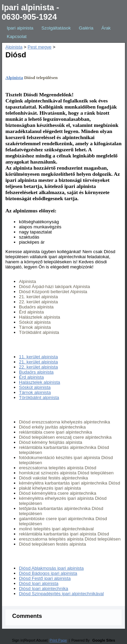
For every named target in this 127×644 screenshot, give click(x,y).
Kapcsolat (17, 36)
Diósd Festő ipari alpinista (45, 578)
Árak (106, 28)
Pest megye (40, 47)
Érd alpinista (31, 377)
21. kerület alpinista (38, 362)
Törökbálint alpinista (39, 397)
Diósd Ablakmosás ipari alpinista (51, 568)
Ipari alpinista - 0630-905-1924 (30, 12)
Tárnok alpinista (35, 392)
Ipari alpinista (20, 28)
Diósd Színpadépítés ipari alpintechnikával (61, 594)
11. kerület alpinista (38, 357)
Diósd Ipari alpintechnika (44, 589)
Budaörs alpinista (36, 372)
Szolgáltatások (56, 28)
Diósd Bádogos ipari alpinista (48, 573)
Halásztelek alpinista (40, 382)
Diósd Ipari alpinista (39, 583)
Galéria (86, 28)
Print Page (58, 640)
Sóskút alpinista (35, 387)
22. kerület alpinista (38, 367)
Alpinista (14, 47)
